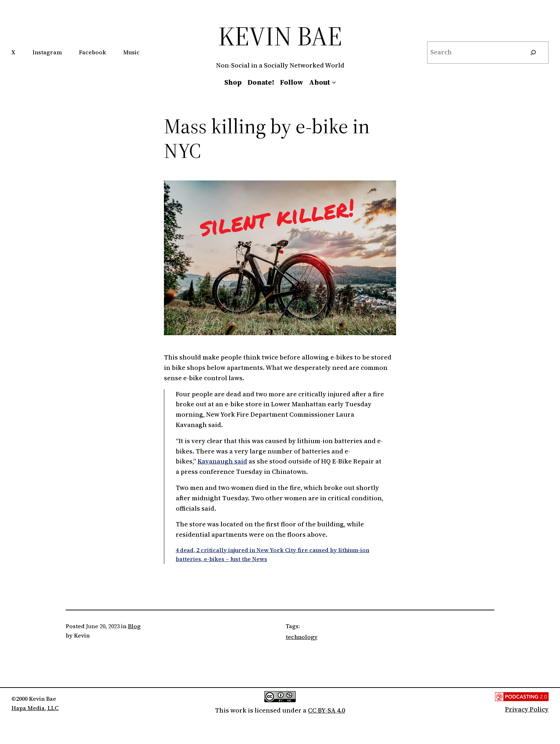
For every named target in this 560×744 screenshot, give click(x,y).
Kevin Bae (280, 36)
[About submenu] (334, 82)
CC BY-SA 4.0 (326, 710)
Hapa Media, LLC (35, 708)
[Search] (533, 53)
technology (302, 637)
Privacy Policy (527, 709)
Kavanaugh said (222, 461)
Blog (134, 626)
